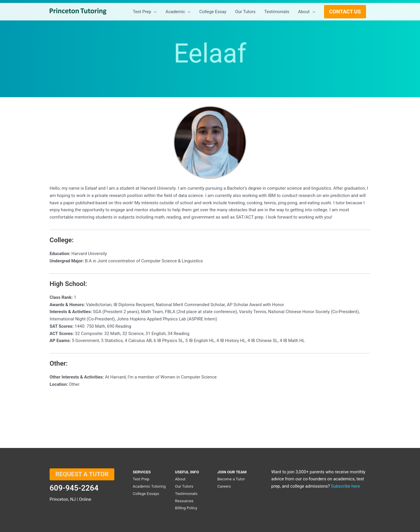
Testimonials (186, 493)
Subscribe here (345, 486)
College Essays (146, 493)
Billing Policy (186, 508)
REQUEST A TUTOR (82, 474)
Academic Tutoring (149, 486)
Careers (224, 486)
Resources (184, 501)
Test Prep (141, 479)
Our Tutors (184, 486)
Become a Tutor (231, 479)
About (180, 479)
